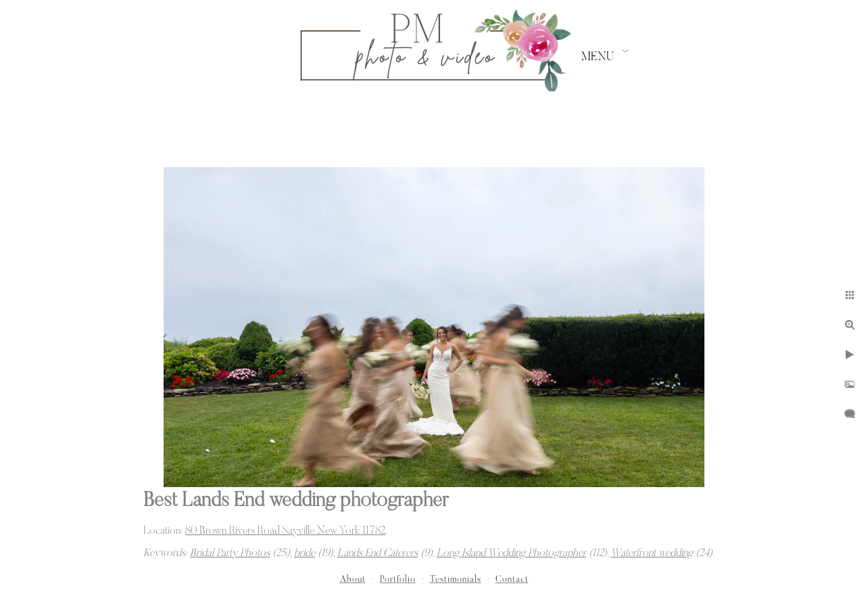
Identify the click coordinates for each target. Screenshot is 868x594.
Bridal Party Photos (230, 553)
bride (305, 553)
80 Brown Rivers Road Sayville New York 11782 (285, 531)
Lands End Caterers (378, 553)
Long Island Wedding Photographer (511, 553)
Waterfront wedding (652, 553)
